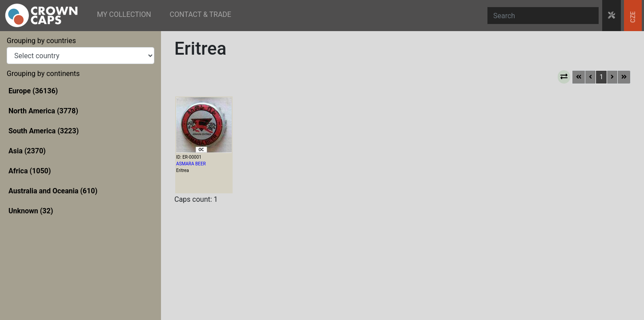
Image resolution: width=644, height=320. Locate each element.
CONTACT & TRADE (201, 14)
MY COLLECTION (124, 14)
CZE (633, 17)
